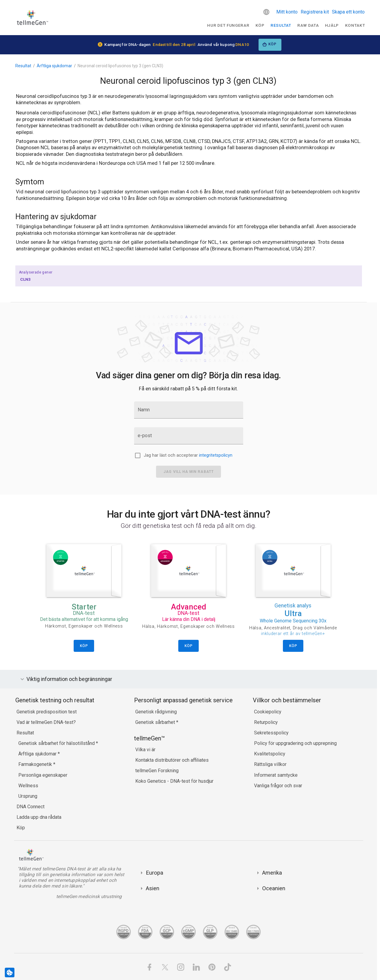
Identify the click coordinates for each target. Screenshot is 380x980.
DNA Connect (31, 807)
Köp (260, 25)
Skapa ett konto (348, 12)
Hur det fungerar (228, 25)
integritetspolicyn (216, 455)
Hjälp (332, 25)
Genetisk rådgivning (156, 712)
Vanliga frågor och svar (278, 786)
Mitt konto (287, 12)
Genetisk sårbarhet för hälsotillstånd (57, 743)
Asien (153, 888)
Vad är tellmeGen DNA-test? (46, 722)
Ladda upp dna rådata (39, 817)
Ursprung (28, 796)
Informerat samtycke (276, 775)
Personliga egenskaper (43, 775)
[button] (266, 12)
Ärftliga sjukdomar (54, 66)
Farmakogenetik (36, 764)
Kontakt (355, 25)
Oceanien (274, 888)
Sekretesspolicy (271, 733)
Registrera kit (315, 12)
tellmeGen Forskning (157, 771)
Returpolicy (266, 722)
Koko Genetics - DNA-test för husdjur (174, 781)
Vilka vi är (145, 750)
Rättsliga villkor (270, 764)
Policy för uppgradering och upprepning (295, 743)
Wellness (28, 786)
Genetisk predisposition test (47, 712)
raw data (308, 25)
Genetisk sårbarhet (156, 722)
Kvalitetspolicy (270, 754)
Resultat (281, 25)
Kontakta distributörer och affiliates (172, 760)
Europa (155, 873)
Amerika (272, 873)
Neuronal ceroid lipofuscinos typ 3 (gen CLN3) (120, 66)
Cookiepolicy (268, 712)
